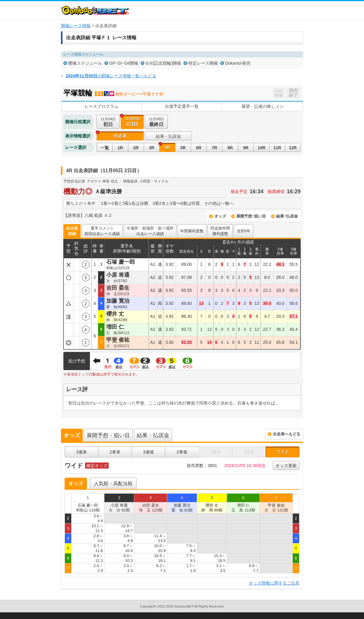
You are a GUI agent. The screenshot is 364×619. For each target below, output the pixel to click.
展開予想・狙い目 (108, 435)
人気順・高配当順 (113, 484)
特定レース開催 (203, 63)
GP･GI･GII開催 (124, 63)
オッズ (220, 216)
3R (152, 148)
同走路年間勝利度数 (220, 231)
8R (230, 148)
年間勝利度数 (192, 231)
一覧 (105, 148)
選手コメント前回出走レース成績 (102, 231)
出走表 (120, 136)
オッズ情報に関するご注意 (274, 583)
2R (136, 148)
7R (215, 148)
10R (262, 148)
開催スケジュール (85, 63)
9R (246, 148)
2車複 (182, 452)
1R (120, 148)
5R (183, 148)
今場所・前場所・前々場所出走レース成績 (150, 231)
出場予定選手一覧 (182, 106)
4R (167, 147)
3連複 (148, 452)
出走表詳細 (72, 231)
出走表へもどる (287, 434)
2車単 (115, 452)
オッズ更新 (286, 466)
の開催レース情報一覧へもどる (111, 76)
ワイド (283, 452)
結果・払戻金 (168, 136)
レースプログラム (101, 106)
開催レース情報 (76, 26)
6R (199, 148)
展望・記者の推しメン (263, 106)
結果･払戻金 (287, 216)
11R (277, 148)
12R (293, 148)
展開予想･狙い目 (251, 216)
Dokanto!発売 (238, 63)
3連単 (81, 452)
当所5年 (244, 231)
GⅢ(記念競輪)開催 (163, 63)
